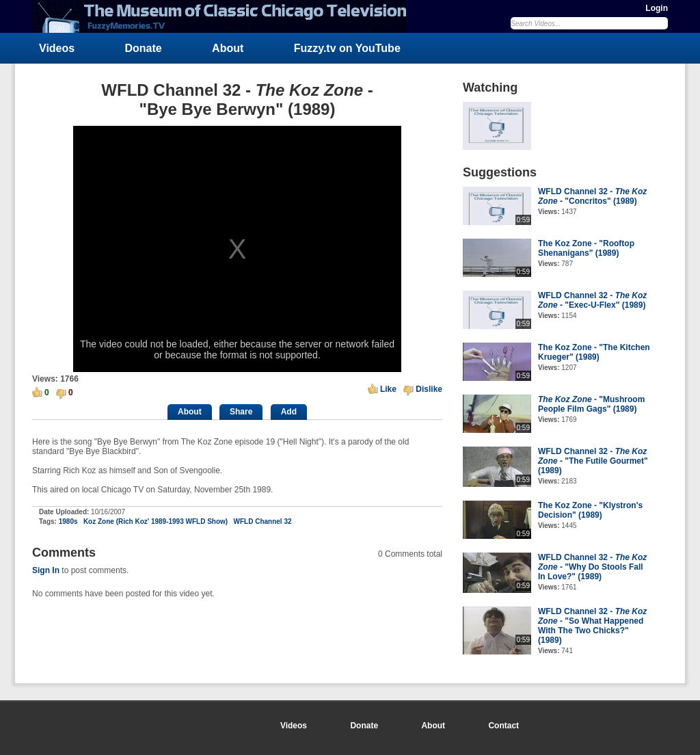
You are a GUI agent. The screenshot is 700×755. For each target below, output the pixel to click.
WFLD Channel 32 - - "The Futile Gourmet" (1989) (593, 461)
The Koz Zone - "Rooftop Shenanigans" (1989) (586, 248)
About (228, 48)
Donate (144, 48)
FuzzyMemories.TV (225, 16)
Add (289, 412)
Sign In (46, 570)
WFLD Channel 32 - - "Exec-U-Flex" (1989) (592, 300)
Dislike (429, 389)
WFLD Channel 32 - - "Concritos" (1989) (592, 196)
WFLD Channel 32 (263, 521)
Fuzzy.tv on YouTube (347, 48)
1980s (68, 521)
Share (241, 412)
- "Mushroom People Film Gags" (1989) (591, 404)
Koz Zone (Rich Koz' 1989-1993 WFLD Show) (156, 521)
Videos (57, 48)
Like (388, 389)
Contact (503, 726)
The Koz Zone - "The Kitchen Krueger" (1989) (594, 352)
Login (657, 8)
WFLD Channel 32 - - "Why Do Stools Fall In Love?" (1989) (592, 567)
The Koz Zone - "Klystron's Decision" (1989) (590, 510)
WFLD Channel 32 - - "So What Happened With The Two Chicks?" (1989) (592, 626)
